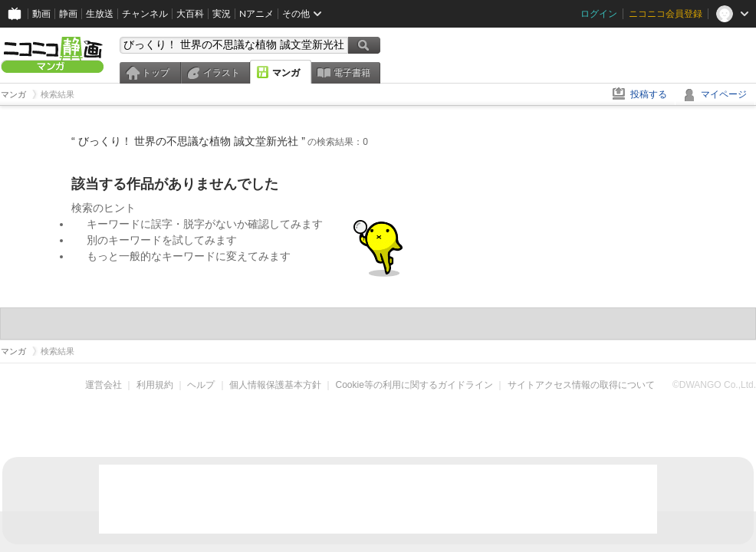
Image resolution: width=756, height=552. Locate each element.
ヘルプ (201, 385)
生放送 (100, 13)
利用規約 (155, 385)
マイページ (724, 94)
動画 (41, 13)
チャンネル (145, 13)
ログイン (599, 13)
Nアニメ (256, 13)
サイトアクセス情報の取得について (581, 385)
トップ (156, 73)
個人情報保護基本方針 (275, 385)
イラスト (222, 73)
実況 (222, 13)
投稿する (649, 94)
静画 (68, 13)
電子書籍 (352, 73)
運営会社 (104, 385)
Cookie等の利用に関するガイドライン (414, 385)
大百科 (190, 13)
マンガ (286, 73)
